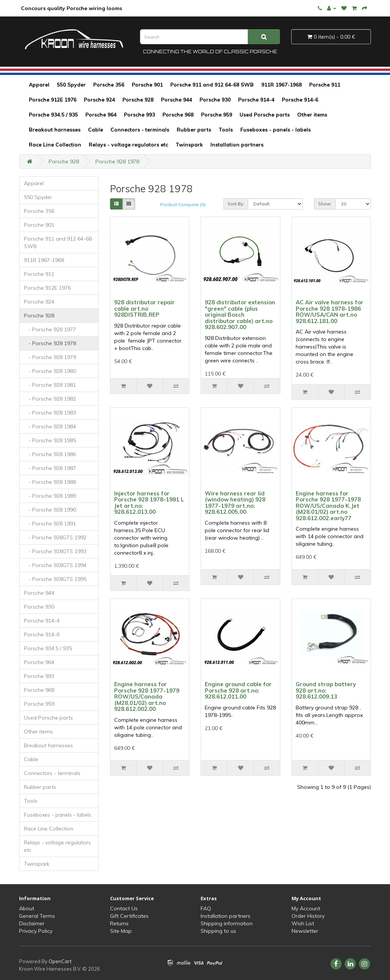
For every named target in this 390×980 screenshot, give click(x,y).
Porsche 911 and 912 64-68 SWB (212, 85)
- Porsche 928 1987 (50, 468)
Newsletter (305, 931)
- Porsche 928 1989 (50, 496)
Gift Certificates (129, 916)
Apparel (39, 85)
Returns (119, 923)
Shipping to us (218, 931)
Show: (325, 204)
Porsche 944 (176, 100)
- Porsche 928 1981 (50, 385)
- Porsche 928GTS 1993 (55, 551)
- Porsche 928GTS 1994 (55, 565)
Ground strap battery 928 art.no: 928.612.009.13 (326, 690)
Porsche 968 (178, 115)
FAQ (206, 908)
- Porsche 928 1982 (50, 399)
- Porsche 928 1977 (50, 329)
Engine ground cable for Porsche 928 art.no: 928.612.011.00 (238, 690)
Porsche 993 (139, 115)
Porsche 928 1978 (117, 162)
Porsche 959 (217, 115)
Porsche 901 (147, 85)
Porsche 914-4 (256, 100)
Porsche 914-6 (300, 100)
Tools (226, 130)
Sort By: (236, 204)
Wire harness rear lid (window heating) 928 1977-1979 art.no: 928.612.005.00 (235, 503)
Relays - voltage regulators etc (128, 145)
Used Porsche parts (265, 115)
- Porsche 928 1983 (50, 413)
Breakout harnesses (55, 130)
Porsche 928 (138, 100)
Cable (95, 130)
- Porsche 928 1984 (50, 426)
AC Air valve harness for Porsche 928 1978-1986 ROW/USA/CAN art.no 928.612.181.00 (330, 312)
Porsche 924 (99, 100)
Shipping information (227, 923)
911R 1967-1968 (281, 85)
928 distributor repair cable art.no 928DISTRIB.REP (144, 308)
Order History (308, 916)
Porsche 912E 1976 (53, 100)
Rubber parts (194, 130)
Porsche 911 (325, 85)
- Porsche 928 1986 (50, 454)
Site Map (121, 931)
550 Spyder (71, 85)
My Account (306, 908)
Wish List (303, 923)
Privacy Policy (36, 931)
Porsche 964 (101, 115)
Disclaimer (32, 923)
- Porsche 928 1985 (50, 440)
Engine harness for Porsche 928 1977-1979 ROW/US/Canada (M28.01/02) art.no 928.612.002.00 (147, 696)
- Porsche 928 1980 (50, 371)
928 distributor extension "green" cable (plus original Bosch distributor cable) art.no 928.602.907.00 (240, 315)
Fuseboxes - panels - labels (275, 130)
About (27, 908)
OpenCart (60, 961)
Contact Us (124, 908)
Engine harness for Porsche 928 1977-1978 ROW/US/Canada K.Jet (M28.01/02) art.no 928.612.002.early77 (328, 506)
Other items (312, 115)
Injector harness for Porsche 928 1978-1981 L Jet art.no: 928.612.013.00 (149, 503)
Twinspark (189, 145)
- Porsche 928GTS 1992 (55, 537)
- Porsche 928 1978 (50, 343)
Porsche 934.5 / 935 (53, 115)
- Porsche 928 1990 (50, 510)
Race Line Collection (55, 145)
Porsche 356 (109, 85)
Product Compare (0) (183, 204)
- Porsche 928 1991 (50, 524)
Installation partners (237, 145)
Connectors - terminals (140, 130)
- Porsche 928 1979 (50, 357)
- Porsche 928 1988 (50, 482)
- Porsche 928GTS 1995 (55, 579)
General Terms (37, 916)
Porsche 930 (215, 100)
